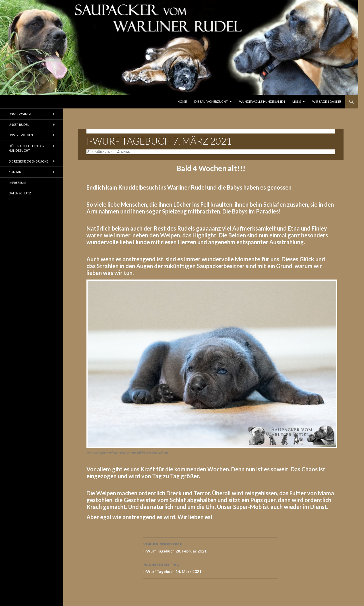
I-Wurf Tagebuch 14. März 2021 (211, 568)
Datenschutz (20, 193)
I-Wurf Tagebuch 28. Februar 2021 (211, 547)
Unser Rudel (19, 125)
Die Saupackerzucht (211, 101)
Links (297, 101)
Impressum (17, 183)
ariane (127, 152)
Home (182, 101)
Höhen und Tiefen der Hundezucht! (26, 148)
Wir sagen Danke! (327, 101)
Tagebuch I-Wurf (103, 131)
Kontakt (16, 172)
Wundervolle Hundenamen (262, 101)
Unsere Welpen (21, 135)
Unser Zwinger (21, 114)
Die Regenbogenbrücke (28, 161)
